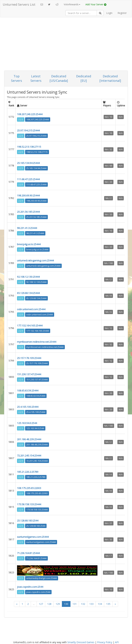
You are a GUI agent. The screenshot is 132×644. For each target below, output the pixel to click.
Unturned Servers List (19, 4)
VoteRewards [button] (72, 4)
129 (58, 604)
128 (49, 604)
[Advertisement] (66, 45)
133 (91, 604)
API (117, 642)
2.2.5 (21, 119)
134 (100, 604)
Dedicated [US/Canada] (59, 78)
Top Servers (16, 78)
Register (122, 13)
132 (83, 604)
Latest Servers (36, 78)
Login (109, 13)
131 (75, 604)
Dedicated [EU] (84, 78)
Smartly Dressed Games (81, 642)
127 (41, 604)
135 (108, 604)
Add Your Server (96, 4)
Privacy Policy (105, 642)
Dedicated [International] (110, 78)
